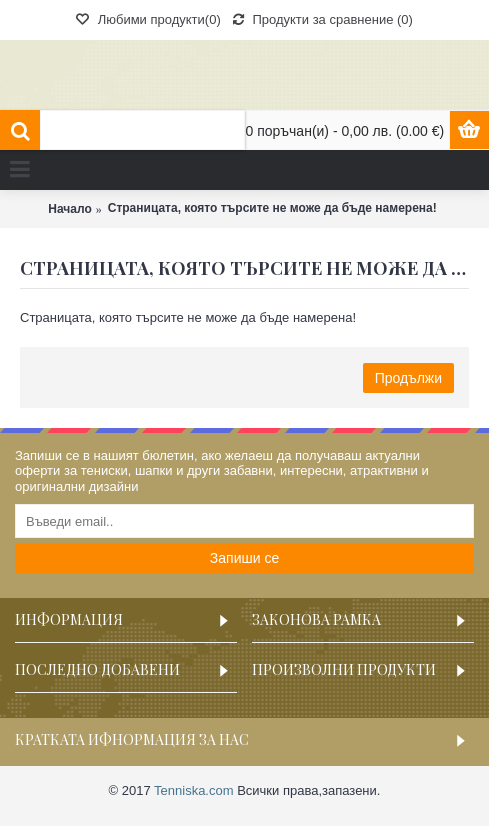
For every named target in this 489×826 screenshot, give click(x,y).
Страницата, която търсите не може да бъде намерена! (272, 208)
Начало (69, 209)
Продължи (408, 378)
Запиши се (244, 558)
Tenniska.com (193, 790)
